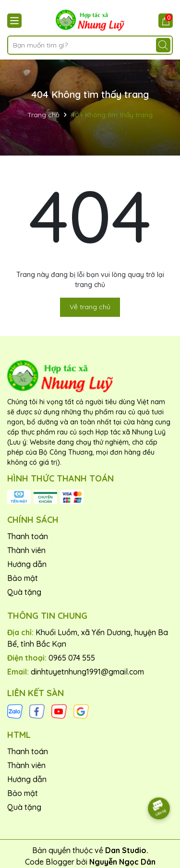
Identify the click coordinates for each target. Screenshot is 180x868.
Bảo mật (23, 578)
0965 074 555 (72, 658)
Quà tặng (24, 592)
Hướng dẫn (27, 564)
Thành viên (26, 550)
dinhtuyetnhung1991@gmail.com (87, 672)
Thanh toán (28, 536)
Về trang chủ (90, 307)
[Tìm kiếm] (163, 45)
